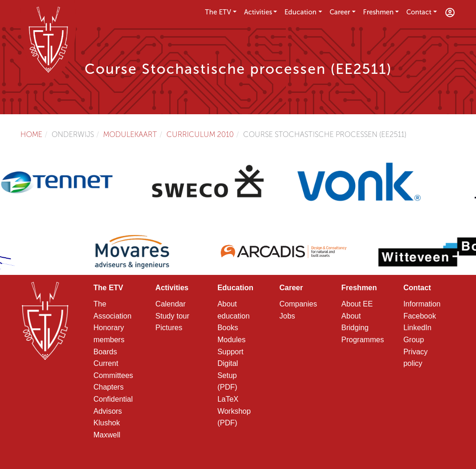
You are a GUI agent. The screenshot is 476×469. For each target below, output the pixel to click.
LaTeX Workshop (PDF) (234, 411)
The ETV (218, 12)
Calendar (170, 304)
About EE (357, 304)
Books (228, 328)
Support (231, 352)
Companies (298, 304)
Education (301, 12)
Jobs (287, 316)
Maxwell (107, 435)
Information (422, 304)
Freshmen (378, 12)
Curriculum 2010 (200, 134)
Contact (419, 12)
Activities (258, 12)
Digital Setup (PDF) (228, 375)
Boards (105, 352)
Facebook (420, 316)
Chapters (109, 387)
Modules (231, 340)
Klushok (107, 423)
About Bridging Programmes (363, 328)
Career (340, 12)
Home (31, 134)
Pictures (169, 328)
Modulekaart (130, 134)
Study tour (172, 316)
